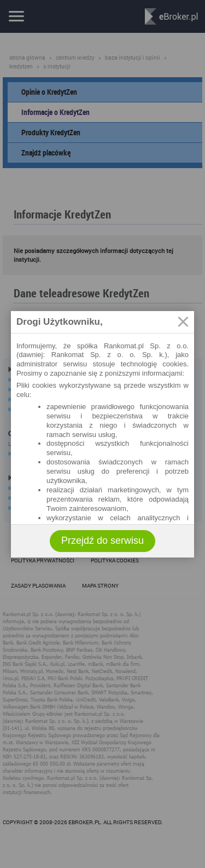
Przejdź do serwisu (102, 541)
